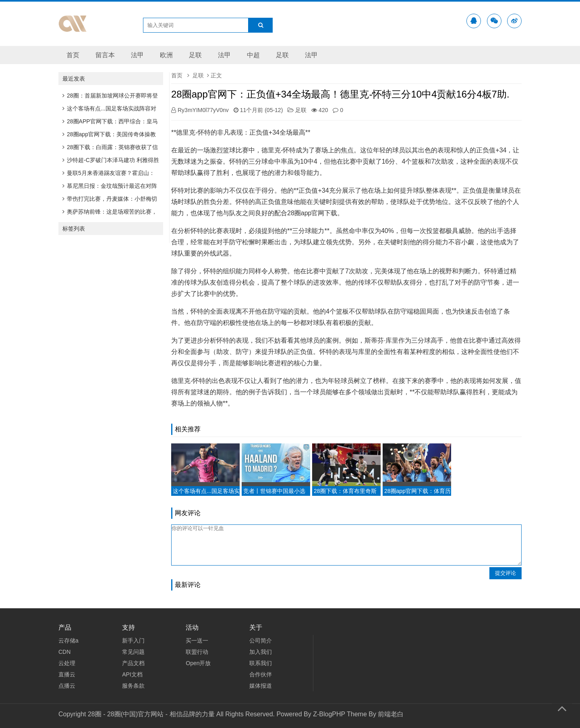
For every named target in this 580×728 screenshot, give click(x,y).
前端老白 (391, 714)
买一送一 (197, 641)
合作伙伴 (261, 674)
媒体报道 (261, 686)
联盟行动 (197, 652)
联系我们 (261, 663)
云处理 (67, 663)
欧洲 (166, 55)
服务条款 (133, 686)
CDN (64, 652)
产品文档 (133, 663)
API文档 (132, 674)
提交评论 (505, 573)
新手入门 (133, 641)
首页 (73, 55)
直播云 (67, 674)
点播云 (67, 686)
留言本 (105, 55)
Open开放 (198, 663)
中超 (253, 55)
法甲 (137, 55)
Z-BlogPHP (329, 714)
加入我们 (261, 652)
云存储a (68, 641)
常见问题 (133, 652)
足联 (195, 55)
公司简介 (261, 641)
